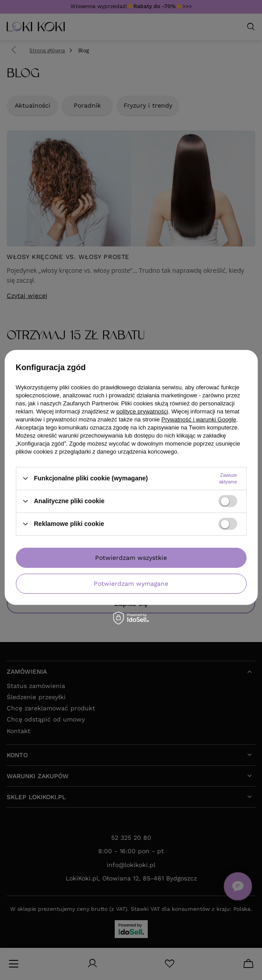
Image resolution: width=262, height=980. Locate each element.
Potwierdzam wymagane (131, 584)
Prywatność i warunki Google (199, 419)
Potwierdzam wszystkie (131, 558)
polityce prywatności (142, 411)
